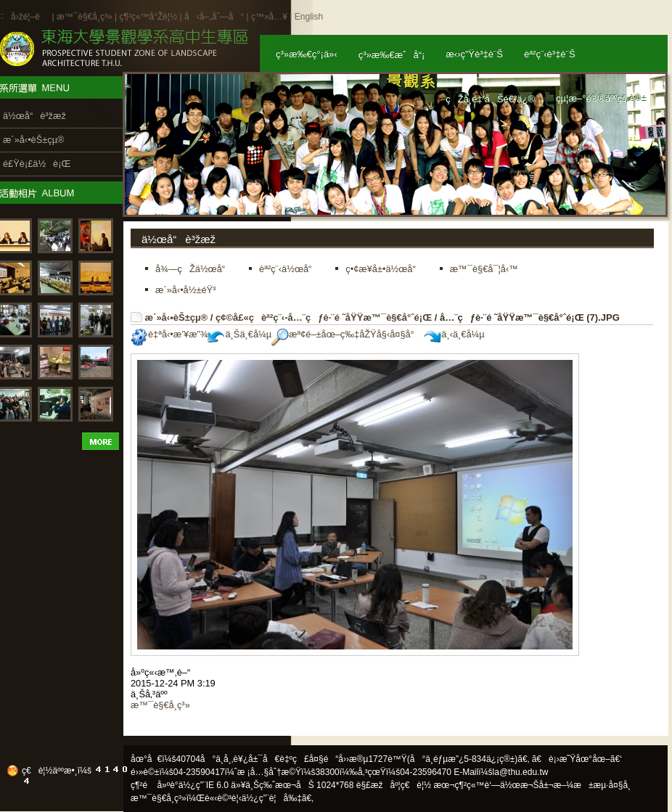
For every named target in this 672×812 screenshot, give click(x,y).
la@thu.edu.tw (521, 772)
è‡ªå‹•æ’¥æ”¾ (169, 334)
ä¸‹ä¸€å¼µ (454, 334)
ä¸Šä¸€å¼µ (239, 334)
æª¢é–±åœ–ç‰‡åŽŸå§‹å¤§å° (347, 334)
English (309, 17)
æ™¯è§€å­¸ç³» (86, 17)
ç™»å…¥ (269, 17)
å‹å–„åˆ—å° (214, 17)
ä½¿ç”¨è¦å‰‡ (272, 798)
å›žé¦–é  (30, 17)
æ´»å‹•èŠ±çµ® (177, 317)
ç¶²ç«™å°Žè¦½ (148, 17)
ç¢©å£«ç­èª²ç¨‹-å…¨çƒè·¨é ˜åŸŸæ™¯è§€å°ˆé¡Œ (324, 317)
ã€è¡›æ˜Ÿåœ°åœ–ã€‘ (577, 759)
